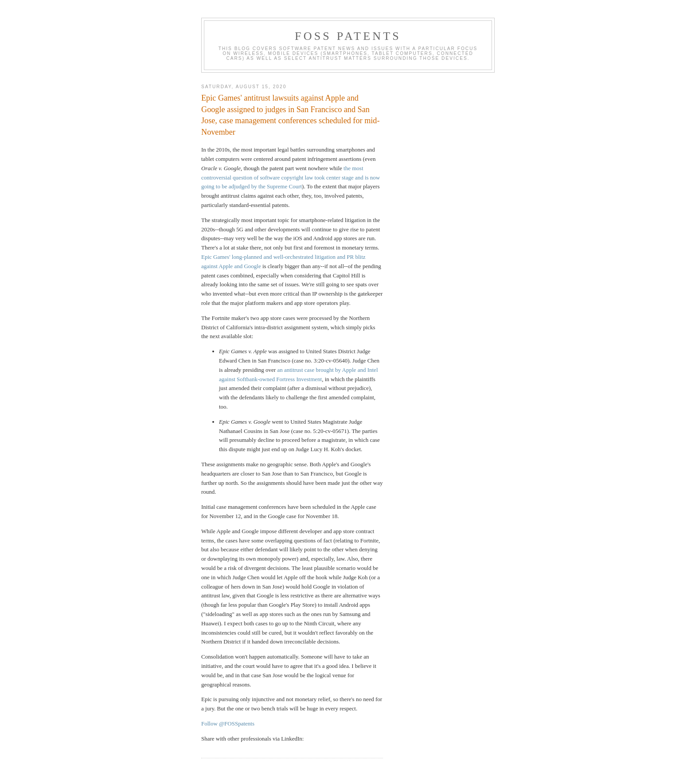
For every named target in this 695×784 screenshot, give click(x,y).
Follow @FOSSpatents (228, 724)
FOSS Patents (348, 36)
